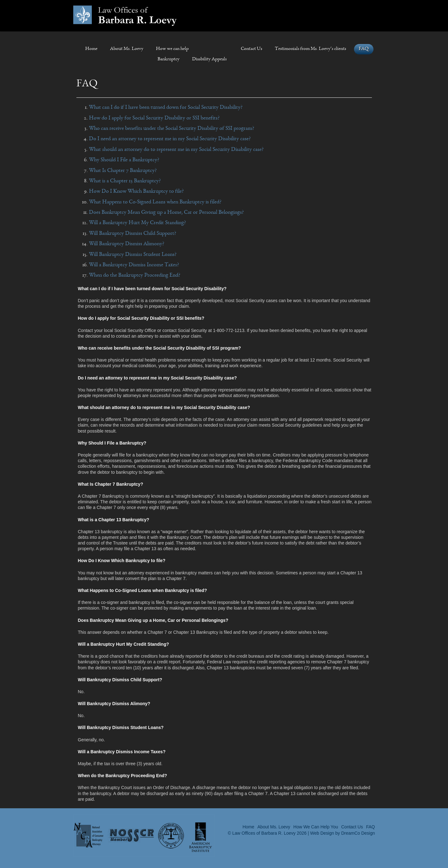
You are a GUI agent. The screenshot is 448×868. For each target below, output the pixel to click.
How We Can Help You (316, 827)
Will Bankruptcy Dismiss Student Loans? (133, 255)
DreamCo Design (358, 833)
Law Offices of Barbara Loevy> (125, 16)
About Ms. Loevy (127, 49)
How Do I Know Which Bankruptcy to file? (136, 191)
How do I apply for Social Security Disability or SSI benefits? (154, 118)
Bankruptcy (169, 59)
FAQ (364, 49)
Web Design (322, 833)
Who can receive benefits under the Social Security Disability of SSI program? (171, 129)
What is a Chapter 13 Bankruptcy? (125, 181)
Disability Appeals (209, 59)
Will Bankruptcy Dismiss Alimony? (127, 244)
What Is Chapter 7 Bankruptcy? (123, 171)
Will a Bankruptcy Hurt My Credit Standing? (137, 223)
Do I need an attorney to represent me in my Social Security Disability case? (170, 139)
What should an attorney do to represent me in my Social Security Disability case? (176, 150)
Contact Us (252, 49)
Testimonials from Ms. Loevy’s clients (310, 49)
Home (91, 49)
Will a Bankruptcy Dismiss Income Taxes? (134, 265)
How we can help (172, 49)
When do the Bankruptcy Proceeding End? (135, 275)
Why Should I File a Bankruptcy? (124, 160)
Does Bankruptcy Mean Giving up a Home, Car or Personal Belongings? (166, 213)
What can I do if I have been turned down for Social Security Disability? (166, 108)
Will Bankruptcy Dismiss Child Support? (133, 234)
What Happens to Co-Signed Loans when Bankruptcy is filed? (155, 202)
